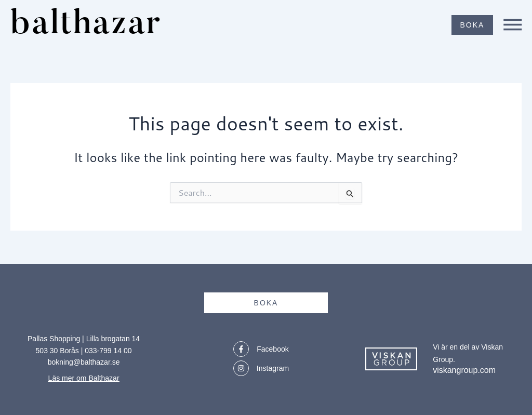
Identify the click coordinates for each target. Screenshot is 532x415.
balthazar (92, 24)
